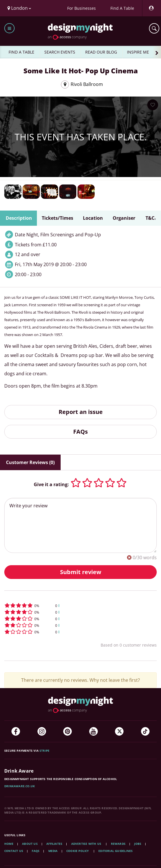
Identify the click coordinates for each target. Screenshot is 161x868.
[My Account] (151, 8)
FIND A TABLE (21, 52)
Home (9, 844)
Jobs (138, 844)
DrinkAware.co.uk (20, 786)
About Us (30, 844)
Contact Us (14, 851)
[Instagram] (42, 731)
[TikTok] (145, 731)
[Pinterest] (67, 731)
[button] (80, 605)
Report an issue (81, 412)
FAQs (80, 432)
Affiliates (54, 844)
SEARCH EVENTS (60, 52)
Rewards (118, 844)
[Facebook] (16, 731)
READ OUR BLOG (101, 52)
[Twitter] (119, 731)
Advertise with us (86, 844)
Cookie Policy (78, 851)
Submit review (81, 572)
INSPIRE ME (138, 52)
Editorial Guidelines (116, 851)
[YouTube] (94, 731)
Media (53, 851)
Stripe (44, 751)
